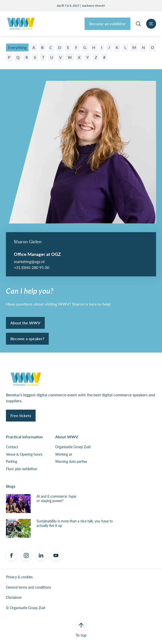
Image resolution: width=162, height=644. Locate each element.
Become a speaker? (27, 339)
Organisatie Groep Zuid (73, 447)
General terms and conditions (28, 587)
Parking (12, 462)
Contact (12, 447)
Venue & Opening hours (24, 454)
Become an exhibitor (107, 24)
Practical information (24, 437)
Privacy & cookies (19, 577)
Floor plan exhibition (22, 469)
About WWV (67, 437)
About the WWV (25, 323)
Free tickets (21, 415)
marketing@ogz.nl (29, 261)
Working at (64, 454)
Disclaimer (14, 598)
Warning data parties (71, 462)
